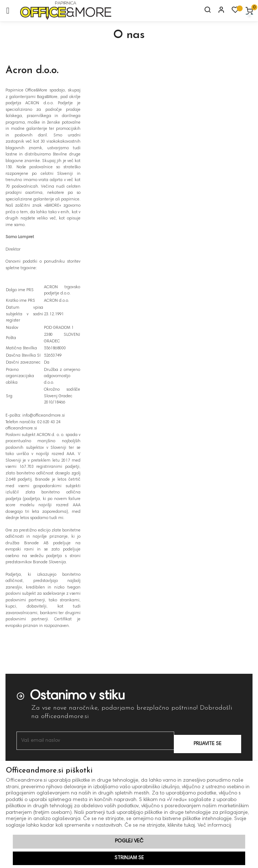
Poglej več (129, 841)
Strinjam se (129, 858)
